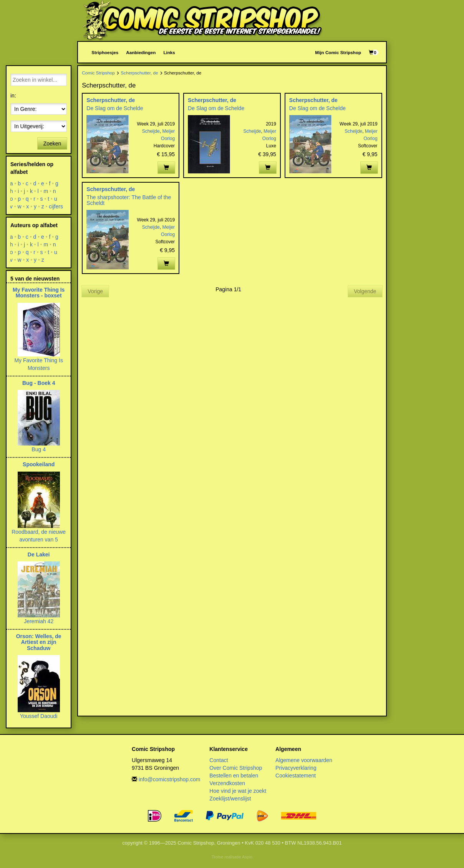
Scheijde (151, 131)
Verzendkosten (227, 783)
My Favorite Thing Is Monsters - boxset (39, 293)
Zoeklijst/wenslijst (230, 799)
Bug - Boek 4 (39, 383)
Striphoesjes (105, 52)
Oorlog (168, 139)
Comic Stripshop (98, 73)
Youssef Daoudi (39, 716)
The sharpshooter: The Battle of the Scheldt (129, 200)
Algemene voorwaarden (304, 760)
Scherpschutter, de (139, 73)
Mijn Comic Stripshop (338, 52)
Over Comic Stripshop (236, 768)
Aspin (247, 857)
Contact (219, 760)
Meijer (168, 131)
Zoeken (52, 144)
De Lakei (39, 554)
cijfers (56, 206)
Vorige (95, 291)
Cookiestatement (296, 776)
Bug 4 (39, 449)
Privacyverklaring (296, 768)
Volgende (365, 291)
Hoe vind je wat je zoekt (238, 791)
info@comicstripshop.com (170, 779)
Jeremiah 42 (39, 621)
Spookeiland (39, 464)
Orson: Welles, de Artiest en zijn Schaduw (39, 642)
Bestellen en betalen (234, 776)
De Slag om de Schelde (115, 108)
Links (169, 52)
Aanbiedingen (141, 52)
